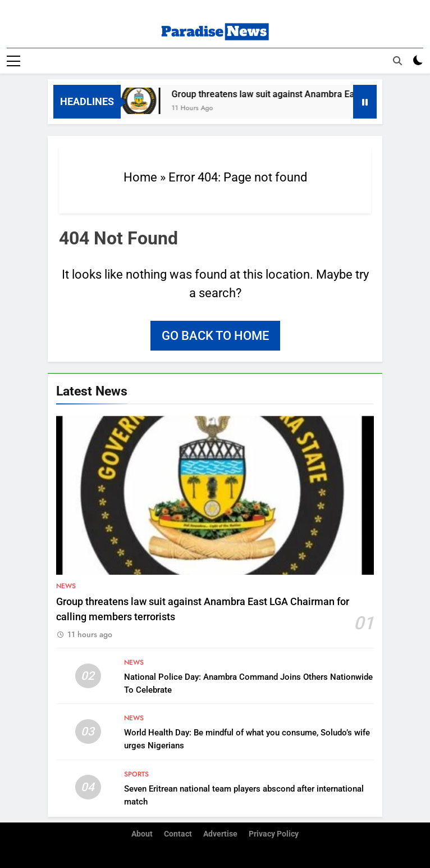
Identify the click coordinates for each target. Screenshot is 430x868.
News (66, 586)
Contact (178, 834)
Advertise (220, 834)
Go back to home (215, 336)
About (142, 834)
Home (140, 177)
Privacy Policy (274, 834)
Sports (136, 774)
